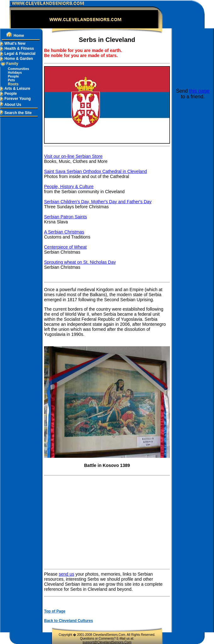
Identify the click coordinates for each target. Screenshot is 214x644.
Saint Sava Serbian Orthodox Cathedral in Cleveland (96, 171)
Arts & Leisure (15, 89)
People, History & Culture (69, 187)
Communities (19, 69)
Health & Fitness (17, 49)
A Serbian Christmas (64, 232)
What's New (13, 43)
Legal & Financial (18, 54)
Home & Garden (17, 59)
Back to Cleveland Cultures (68, 621)
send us (67, 574)
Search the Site (16, 113)
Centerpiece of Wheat (65, 247)
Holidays (15, 72)
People (13, 76)
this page (199, 91)
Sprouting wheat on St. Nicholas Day (80, 262)
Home (15, 36)
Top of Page (55, 611)
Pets (11, 80)
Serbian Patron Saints (65, 217)
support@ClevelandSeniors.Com (107, 642)
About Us (11, 105)
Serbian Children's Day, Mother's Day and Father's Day (98, 202)
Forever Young (15, 99)
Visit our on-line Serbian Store (73, 156)
